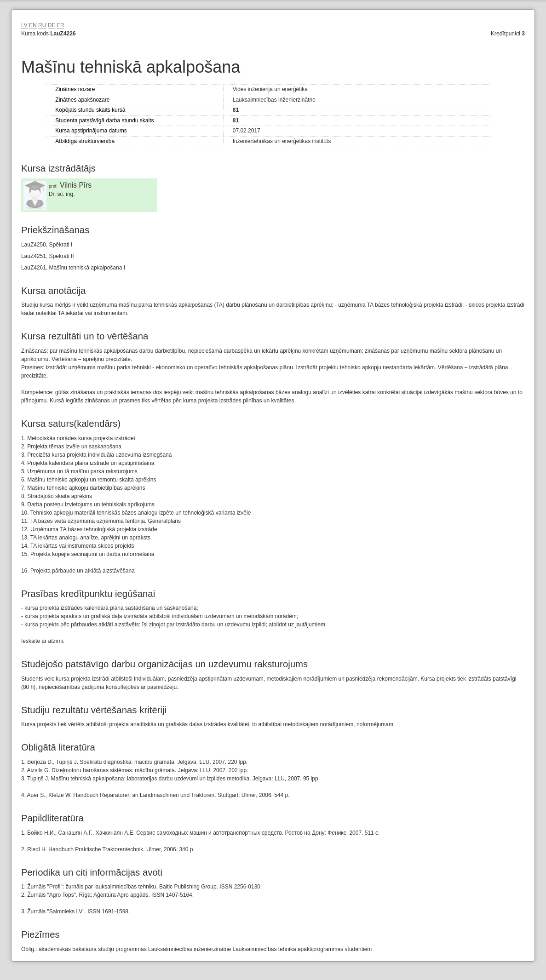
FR (61, 25)
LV (24, 25)
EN (33, 25)
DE (52, 25)
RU (42, 25)
